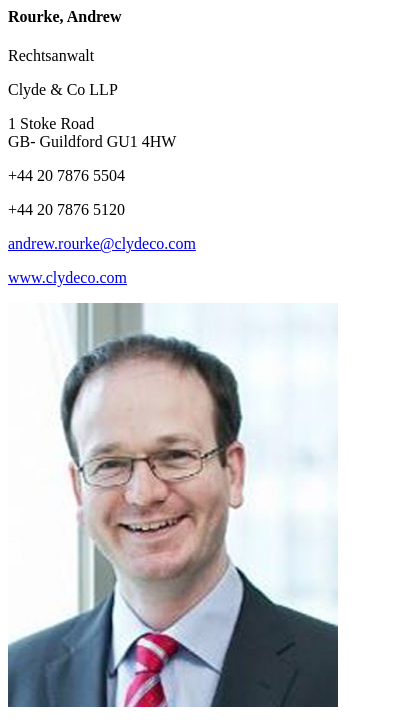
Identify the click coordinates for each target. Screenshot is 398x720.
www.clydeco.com (67, 277)
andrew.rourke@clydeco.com (102, 243)
